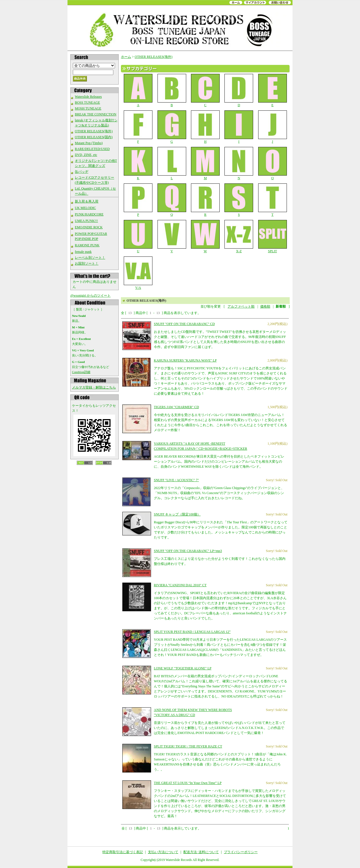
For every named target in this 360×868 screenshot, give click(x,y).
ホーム (126, 57)
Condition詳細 (81, 372)
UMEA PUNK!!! (86, 221)
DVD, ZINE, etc (86, 155)
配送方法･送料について (201, 852)
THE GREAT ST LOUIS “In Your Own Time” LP (188, 783)
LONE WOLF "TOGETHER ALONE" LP (183, 668)
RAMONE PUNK (87, 245)
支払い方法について (163, 852)
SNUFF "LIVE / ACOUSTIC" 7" (176, 480)
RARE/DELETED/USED (92, 149)
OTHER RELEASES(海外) (94, 131)
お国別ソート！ (87, 263)
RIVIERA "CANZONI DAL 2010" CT (180, 585)
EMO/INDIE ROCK (89, 227)
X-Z (239, 237)
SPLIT (272, 237)
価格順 (265, 306)
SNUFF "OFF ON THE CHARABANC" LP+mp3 (188, 551)
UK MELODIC (85, 208)
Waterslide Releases (88, 97)
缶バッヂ (82, 172)
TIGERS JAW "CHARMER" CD (176, 407)
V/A (138, 273)
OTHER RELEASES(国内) (94, 137)
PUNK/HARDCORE (89, 214)
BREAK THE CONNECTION (96, 114)
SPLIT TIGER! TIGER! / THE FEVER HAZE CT (188, 746)
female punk (83, 252)
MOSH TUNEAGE (88, 108)
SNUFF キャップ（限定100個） (177, 514)
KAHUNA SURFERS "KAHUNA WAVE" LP (185, 360)
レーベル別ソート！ (90, 258)
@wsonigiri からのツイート (90, 296)
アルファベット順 (241, 306)
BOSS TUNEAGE (87, 103)
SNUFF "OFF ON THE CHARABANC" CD (184, 324)
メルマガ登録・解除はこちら (94, 387)
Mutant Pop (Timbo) (89, 143)
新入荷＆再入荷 (87, 201)
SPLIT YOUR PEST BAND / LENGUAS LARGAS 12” (192, 632)
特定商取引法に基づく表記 (123, 852)
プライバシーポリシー (241, 852)
